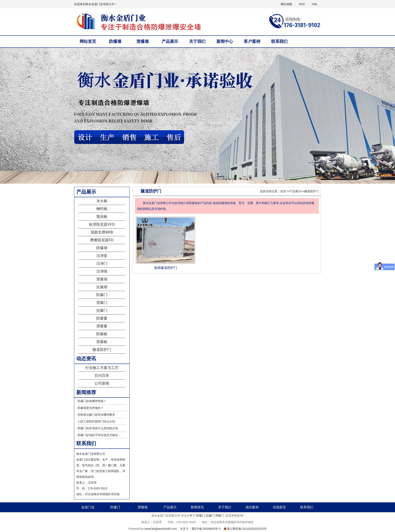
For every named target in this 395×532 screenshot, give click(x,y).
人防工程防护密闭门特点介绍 (96, 421)
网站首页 (88, 41)
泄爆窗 (102, 326)
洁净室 (102, 256)
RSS (302, 4)
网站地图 (286, 4)
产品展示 (170, 41)
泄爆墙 (143, 41)
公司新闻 (102, 383)
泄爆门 (102, 303)
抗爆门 (102, 310)
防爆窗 (102, 318)
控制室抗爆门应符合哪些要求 (96, 415)
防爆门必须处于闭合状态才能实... (99, 435)
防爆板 (102, 334)
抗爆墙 (102, 287)
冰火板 (102, 201)
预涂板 (102, 217)
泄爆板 (102, 342)
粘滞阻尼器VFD (102, 224)
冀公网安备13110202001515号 (247, 529)
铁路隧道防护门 (166, 268)
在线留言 (279, 507)
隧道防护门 (102, 350)
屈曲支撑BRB (102, 232)
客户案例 (252, 41)
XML (315, 4)
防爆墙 (115, 41)
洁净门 (102, 264)
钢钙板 (102, 209)
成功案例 (252, 507)
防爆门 (102, 295)
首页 (283, 191)
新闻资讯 (197, 507)
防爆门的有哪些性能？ (92, 401)
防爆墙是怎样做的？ (91, 408)
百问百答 (102, 376)
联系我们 (279, 41)
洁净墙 (102, 271)
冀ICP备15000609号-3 (206, 529)
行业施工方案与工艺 (102, 368)
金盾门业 (88, 507)
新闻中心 (225, 41)
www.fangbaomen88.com (161, 529)
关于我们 (197, 41)
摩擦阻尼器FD (102, 240)
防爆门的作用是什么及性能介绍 (98, 428)
